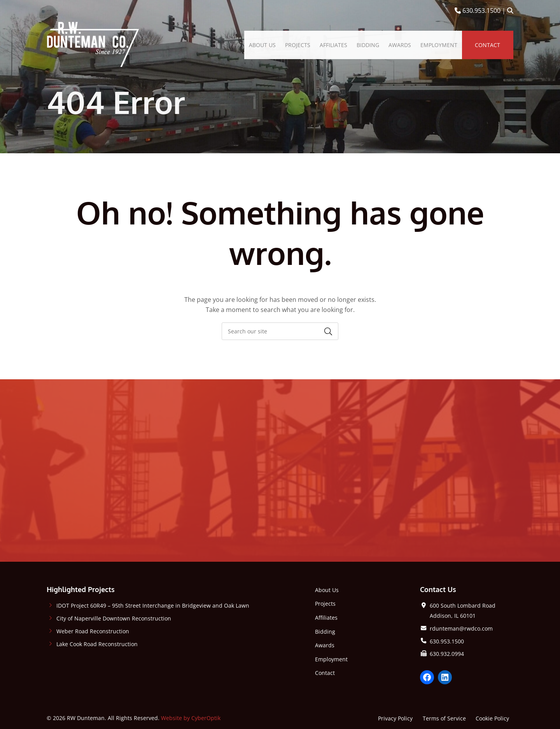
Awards (325, 645)
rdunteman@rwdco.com (461, 628)
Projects (325, 604)
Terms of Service (444, 718)
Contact (325, 673)
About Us (327, 590)
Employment (331, 659)
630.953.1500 (478, 11)
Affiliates (326, 618)
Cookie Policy (492, 718)
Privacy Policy (395, 718)
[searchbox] (280, 331)
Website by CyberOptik (191, 718)
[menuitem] (262, 45)
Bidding (325, 632)
